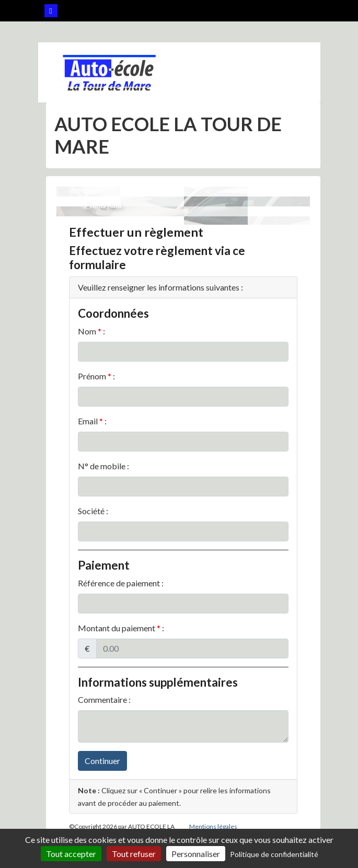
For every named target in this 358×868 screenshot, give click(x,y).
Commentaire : (104, 699)
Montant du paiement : (121, 628)
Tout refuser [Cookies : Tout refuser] (134, 854)
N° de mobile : (103, 466)
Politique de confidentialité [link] (274, 854)
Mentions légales (213, 826)
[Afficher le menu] (287, 72)
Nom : (91, 331)
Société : (93, 511)
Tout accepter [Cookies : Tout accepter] (71, 854)
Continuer (102, 761)
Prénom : (96, 376)
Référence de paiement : (121, 583)
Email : (92, 421)
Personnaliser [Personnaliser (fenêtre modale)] (196, 854)
